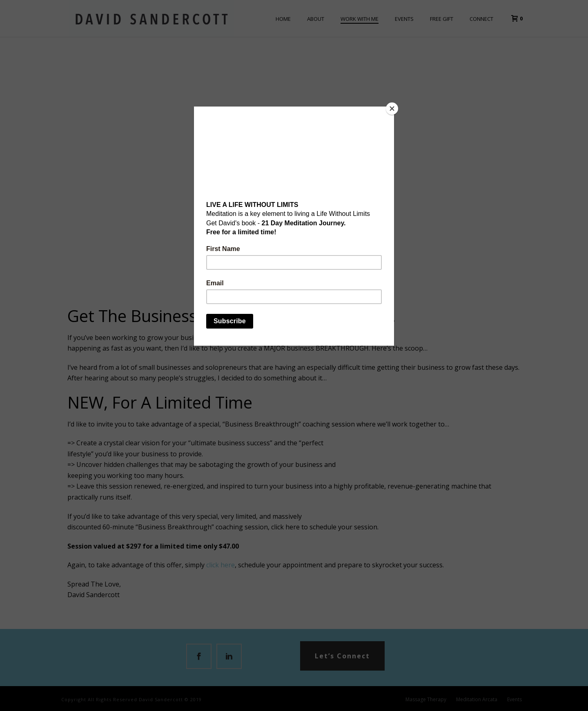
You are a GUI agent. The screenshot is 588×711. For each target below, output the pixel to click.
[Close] (392, 109)
